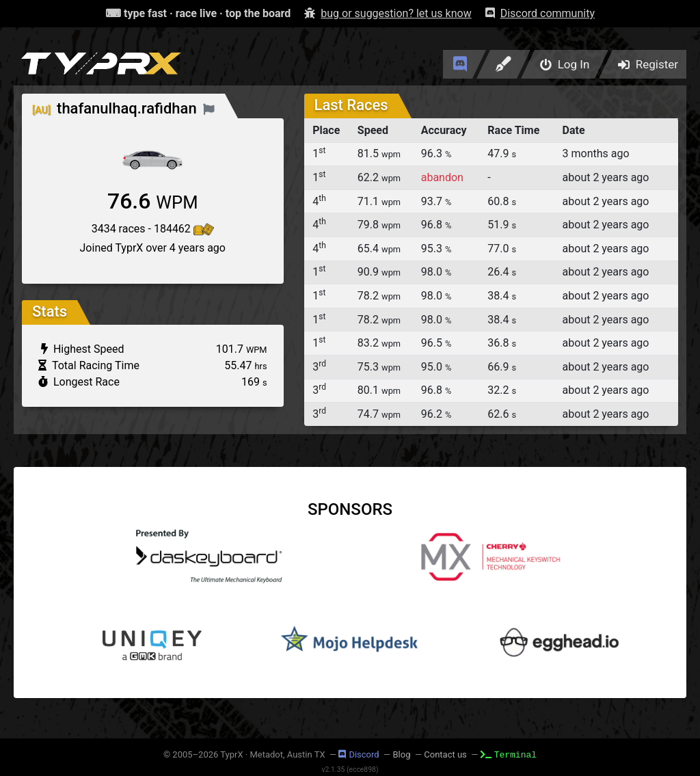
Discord (359, 754)
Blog (401, 754)
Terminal (509, 754)
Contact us (445, 754)
